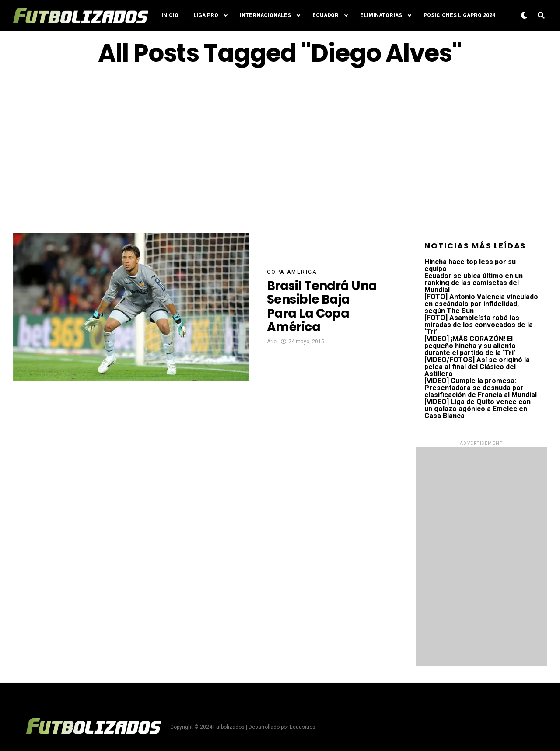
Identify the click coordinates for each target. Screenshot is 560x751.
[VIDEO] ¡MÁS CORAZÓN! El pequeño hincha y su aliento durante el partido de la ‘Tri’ (470, 346)
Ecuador (325, 15)
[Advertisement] (280, 150)
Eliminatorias (381, 15)
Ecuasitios (303, 727)
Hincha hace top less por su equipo (470, 265)
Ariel (272, 342)
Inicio (170, 15)
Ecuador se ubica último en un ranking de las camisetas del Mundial (474, 283)
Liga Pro (206, 15)
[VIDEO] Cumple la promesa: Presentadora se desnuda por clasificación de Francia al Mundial (481, 388)
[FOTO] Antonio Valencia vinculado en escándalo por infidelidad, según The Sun (481, 304)
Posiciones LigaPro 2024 (459, 15)
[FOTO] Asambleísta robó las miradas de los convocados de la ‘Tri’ (479, 325)
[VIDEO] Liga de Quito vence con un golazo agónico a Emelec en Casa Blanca (478, 409)
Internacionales (265, 15)
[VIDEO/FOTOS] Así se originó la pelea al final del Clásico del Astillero (477, 367)
